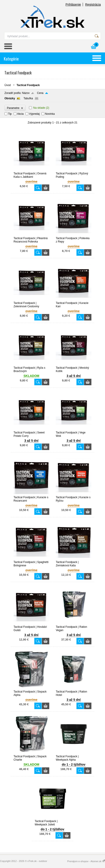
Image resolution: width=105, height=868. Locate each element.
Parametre (15, 108)
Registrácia (93, 4)
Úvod (8, 85)
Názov (26, 93)
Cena (40, 93)
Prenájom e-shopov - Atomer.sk (86, 861)
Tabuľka (28, 98)
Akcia (20, 114)
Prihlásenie (73, 4)
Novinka (50, 114)
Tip (10, 114)
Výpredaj (34, 114)
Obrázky (10, 98)
